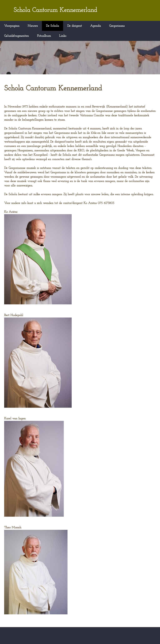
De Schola (52, 26)
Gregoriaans (117, 26)
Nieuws (33, 26)
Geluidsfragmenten (16, 36)
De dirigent (75, 26)
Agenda (96, 26)
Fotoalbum (44, 36)
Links (63, 36)
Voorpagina (12, 26)
